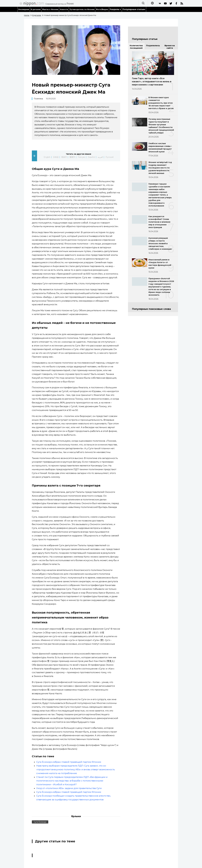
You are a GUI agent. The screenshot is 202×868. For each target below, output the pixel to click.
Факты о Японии (50, 9)
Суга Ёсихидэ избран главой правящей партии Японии (69, 762)
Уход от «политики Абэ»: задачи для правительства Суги (69, 788)
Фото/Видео (102, 9)
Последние (24, 9)
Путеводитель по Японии (82, 9)
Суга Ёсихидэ (40, 822)
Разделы (115, 9)
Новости (64, 9)
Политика (38, 99)
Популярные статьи (134, 9)
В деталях (36, 9)
